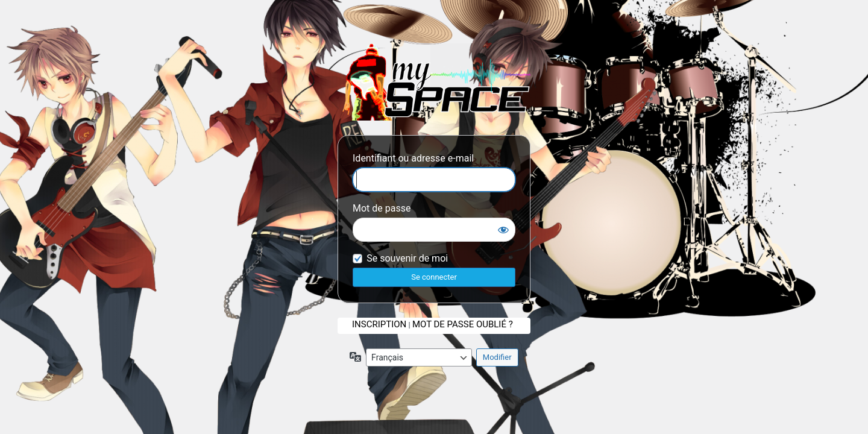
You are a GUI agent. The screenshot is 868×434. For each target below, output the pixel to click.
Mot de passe (382, 208)
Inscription (379, 324)
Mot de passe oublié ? (463, 324)
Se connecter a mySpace (434, 82)
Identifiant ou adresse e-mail (413, 158)
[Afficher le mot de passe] (503, 230)
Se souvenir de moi (407, 258)
